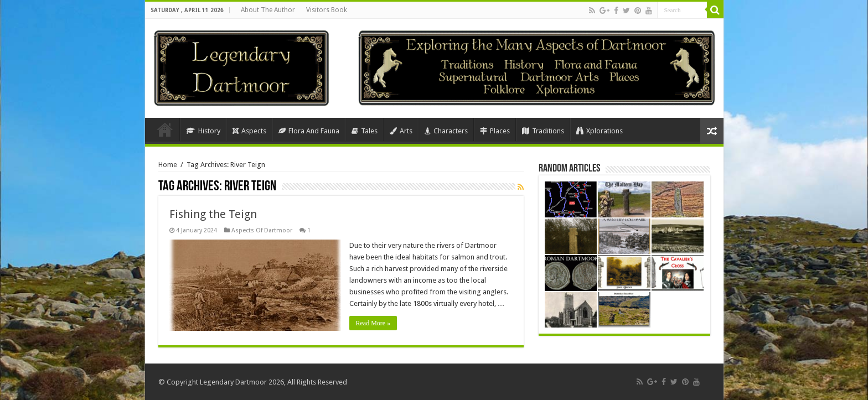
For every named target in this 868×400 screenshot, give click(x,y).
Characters (446, 131)
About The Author (268, 10)
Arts (401, 131)
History (203, 131)
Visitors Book (327, 10)
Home (165, 129)
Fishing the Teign (213, 214)
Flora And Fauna (309, 131)
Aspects (249, 131)
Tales (365, 131)
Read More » (373, 323)
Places (495, 131)
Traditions (543, 131)
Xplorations (600, 131)
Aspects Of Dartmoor (262, 230)
